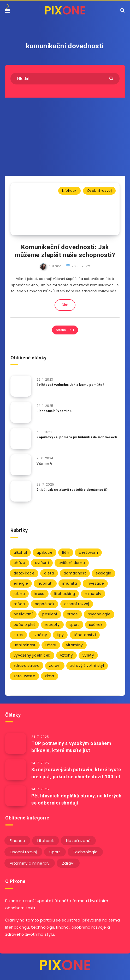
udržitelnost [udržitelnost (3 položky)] (25, 645)
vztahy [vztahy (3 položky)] (66, 655)
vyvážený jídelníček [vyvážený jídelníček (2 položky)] (32, 655)
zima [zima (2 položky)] (49, 676)
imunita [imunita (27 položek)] (70, 583)
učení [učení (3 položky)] (51, 645)
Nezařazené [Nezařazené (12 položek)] (78, 841)
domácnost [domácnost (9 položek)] (75, 573)
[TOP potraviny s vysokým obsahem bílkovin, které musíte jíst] (16, 743)
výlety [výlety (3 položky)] (88, 655)
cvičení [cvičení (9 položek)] (42, 563)
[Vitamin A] (21, 465)
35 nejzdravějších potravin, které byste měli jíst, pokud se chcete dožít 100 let (76, 773)
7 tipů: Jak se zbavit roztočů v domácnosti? (72, 490)
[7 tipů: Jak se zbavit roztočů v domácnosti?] (21, 491)
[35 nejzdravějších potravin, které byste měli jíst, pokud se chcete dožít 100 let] (16, 770)
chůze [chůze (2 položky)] (19, 563)
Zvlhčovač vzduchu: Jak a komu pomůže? (70, 385)
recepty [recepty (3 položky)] (52, 625)
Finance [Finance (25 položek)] (17, 841)
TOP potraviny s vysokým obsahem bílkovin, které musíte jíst (71, 747)
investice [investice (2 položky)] (95, 583)
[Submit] (112, 78)
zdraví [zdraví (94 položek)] (55, 665)
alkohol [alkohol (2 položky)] (20, 552)
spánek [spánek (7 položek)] (96, 625)
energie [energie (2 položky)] (21, 583)
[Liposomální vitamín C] (21, 412)
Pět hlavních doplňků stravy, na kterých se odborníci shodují (76, 799)
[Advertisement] (65, 137)
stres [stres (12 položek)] (18, 635)
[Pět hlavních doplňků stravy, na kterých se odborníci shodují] (16, 796)
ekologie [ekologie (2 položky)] (103, 573)
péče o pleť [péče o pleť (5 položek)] (24, 625)
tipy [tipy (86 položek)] (60, 635)
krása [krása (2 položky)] (40, 594)
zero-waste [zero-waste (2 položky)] (24, 676)
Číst (65, 305)
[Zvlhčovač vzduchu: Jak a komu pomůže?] (21, 386)
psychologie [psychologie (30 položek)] (99, 614)
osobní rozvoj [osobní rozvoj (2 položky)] (77, 604)
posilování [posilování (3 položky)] (23, 614)
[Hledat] (65, 79)
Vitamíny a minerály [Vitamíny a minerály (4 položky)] (30, 863)
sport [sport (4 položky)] (74, 625)
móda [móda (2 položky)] (19, 604)
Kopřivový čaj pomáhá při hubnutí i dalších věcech (77, 437)
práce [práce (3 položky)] (72, 614)
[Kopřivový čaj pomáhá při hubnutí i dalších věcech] (21, 439)
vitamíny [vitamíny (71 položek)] (74, 645)
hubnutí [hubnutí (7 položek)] (45, 583)
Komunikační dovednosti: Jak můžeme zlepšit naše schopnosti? (65, 251)
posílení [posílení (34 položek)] (50, 614)
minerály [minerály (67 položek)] (93, 594)
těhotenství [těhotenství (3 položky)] (85, 635)
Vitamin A (44, 464)
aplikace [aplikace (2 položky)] (44, 552)
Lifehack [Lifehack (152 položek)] (45, 841)
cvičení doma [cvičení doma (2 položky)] (72, 563)
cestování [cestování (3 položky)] (88, 552)
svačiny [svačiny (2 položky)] (40, 635)
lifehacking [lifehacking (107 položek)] (65, 594)
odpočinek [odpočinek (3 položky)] (45, 604)
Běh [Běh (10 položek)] (66, 552)
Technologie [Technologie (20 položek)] (85, 852)
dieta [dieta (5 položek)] (49, 573)
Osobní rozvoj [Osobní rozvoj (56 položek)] (23, 852)
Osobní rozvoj (99, 191)
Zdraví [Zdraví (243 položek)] (68, 863)
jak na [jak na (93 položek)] (19, 594)
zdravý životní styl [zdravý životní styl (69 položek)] (87, 665)
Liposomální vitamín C (55, 411)
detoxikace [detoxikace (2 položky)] (24, 573)
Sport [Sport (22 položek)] (55, 852)
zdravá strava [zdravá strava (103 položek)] (26, 665)
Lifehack (69, 191)
